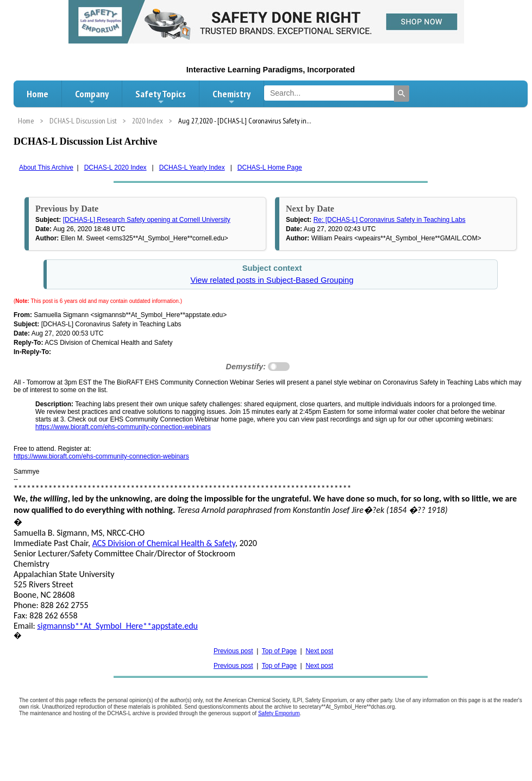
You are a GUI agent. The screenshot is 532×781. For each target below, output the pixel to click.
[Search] (402, 94)
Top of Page (279, 651)
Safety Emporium (279, 713)
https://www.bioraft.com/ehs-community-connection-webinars (123, 427)
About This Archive (46, 168)
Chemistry (231, 97)
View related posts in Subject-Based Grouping (272, 280)
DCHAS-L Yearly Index (192, 168)
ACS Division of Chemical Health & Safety (164, 543)
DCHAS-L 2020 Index (115, 168)
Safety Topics (161, 97)
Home (37, 94)
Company (92, 97)
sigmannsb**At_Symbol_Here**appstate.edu (118, 626)
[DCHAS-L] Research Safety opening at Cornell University (147, 220)
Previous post (233, 651)
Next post (319, 651)
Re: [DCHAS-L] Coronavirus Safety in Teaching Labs (390, 220)
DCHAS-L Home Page (270, 168)
